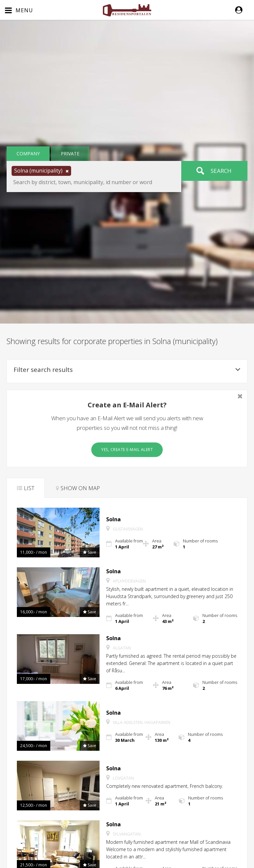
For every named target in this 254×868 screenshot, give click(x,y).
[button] (242, 10)
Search (221, 171)
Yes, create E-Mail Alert (127, 450)
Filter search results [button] (127, 370)
